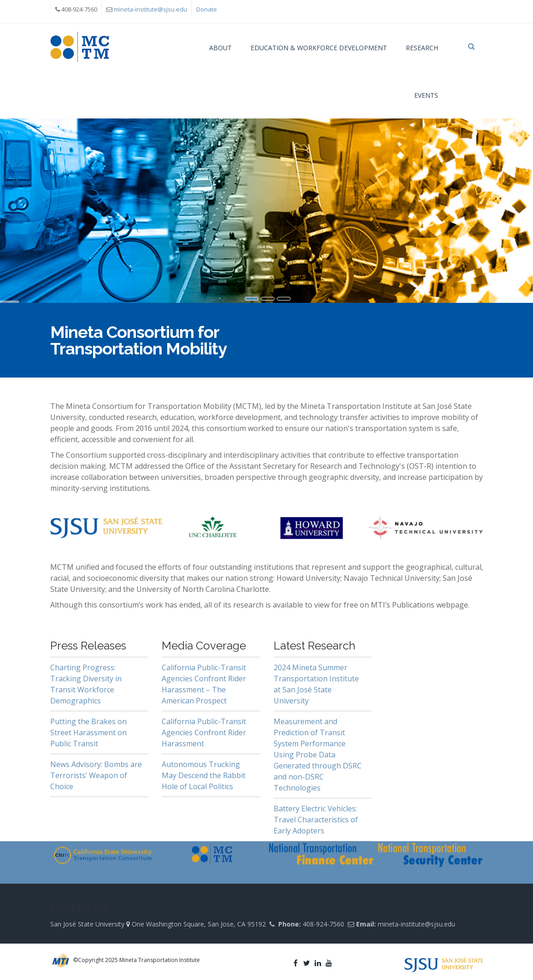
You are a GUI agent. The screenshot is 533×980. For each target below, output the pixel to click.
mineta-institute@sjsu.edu (150, 9)
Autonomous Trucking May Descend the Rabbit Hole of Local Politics (204, 775)
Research (422, 48)
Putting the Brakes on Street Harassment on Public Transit (88, 732)
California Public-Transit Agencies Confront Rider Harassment (204, 732)
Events (426, 95)
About (220, 48)
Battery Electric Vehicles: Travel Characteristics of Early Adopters (316, 820)
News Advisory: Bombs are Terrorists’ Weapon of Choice (96, 775)
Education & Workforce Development (319, 48)
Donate (207, 9)
